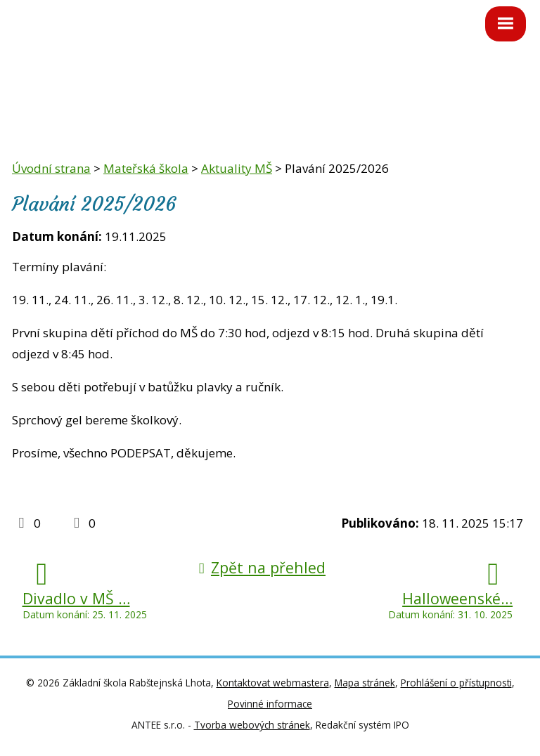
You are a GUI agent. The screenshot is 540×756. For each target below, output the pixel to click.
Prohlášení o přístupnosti (456, 683)
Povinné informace (270, 704)
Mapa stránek (365, 683)
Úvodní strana (51, 168)
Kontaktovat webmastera (273, 683)
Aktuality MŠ (237, 168)
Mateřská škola (146, 168)
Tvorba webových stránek (252, 725)
